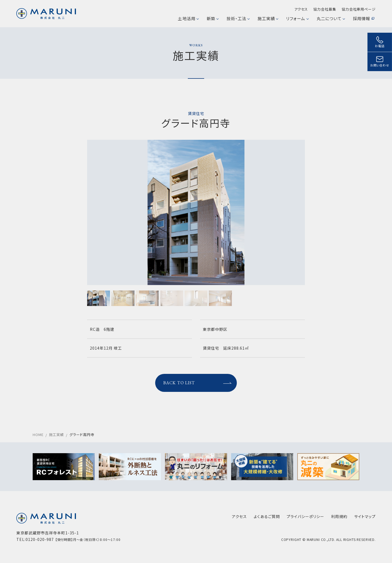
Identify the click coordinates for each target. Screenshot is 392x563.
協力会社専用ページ (359, 9)
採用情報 (364, 18)
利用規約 (339, 516)
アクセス (301, 9)
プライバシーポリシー (305, 516)
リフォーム (297, 18)
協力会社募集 (325, 9)
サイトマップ (365, 516)
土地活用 (188, 18)
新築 (212, 18)
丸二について (331, 18)
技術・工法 (238, 18)
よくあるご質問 (267, 516)
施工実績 (268, 18)
